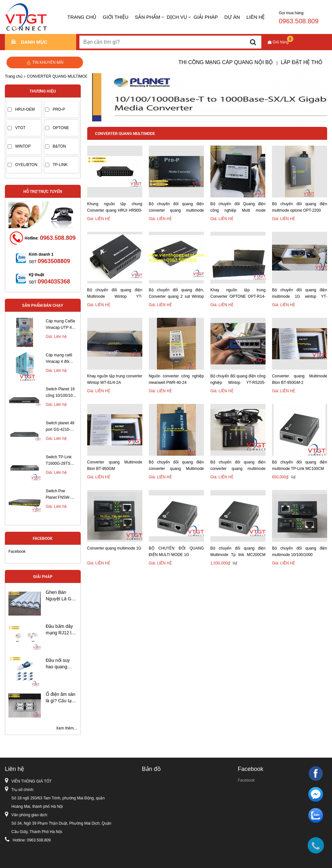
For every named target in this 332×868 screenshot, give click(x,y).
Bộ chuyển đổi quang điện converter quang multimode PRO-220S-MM (176, 208)
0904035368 (54, 281)
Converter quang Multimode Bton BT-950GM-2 (300, 379)
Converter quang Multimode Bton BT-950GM (115, 465)
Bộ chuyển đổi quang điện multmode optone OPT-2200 (300, 207)
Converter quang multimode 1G (114, 548)
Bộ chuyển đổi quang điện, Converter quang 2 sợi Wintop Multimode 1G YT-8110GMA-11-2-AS (176, 294)
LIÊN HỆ (255, 17)
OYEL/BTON (26, 165)
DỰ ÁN (232, 17)
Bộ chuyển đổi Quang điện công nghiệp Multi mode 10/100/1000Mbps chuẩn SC (238, 208)
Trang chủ (82, 17)
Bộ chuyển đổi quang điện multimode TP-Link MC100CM (300, 465)
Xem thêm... (67, 728)
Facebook (17, 551)
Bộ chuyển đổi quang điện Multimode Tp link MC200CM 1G (238, 552)
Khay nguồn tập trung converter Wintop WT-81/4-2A (115, 379)
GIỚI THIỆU (116, 17)
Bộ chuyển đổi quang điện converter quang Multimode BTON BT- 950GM (176, 466)
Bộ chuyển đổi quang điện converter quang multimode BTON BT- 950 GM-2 (238, 466)
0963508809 (54, 261)
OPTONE (61, 128)
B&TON (59, 146)
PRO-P (59, 109)
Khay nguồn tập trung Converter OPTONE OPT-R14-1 (238, 294)
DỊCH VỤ (177, 17)
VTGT (20, 128)
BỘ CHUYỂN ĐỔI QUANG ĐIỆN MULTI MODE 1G (176, 551)
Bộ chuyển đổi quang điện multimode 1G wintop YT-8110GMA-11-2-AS (300, 294)
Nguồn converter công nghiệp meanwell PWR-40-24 (176, 379)
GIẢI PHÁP (206, 17)
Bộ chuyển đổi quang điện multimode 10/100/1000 (300, 551)
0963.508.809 (58, 238)
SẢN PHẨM (148, 17)
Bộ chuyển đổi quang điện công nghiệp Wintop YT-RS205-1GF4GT (238, 380)
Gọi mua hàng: (299, 18)
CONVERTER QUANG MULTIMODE (59, 76)
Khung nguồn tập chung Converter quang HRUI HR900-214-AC (115, 208)
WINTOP (23, 146)
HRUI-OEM (25, 109)
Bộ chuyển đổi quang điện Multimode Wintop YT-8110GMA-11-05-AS (115, 294)
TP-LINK (60, 165)
